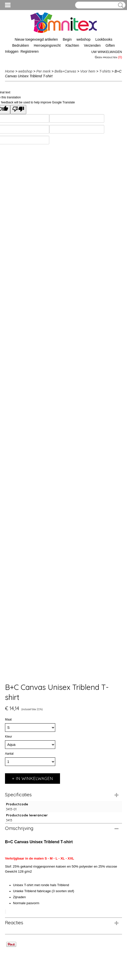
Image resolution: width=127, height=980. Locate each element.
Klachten (72, 45)
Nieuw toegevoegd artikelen (36, 39)
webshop (83, 39)
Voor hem (88, 71)
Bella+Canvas (65, 71)
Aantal (9, 754)
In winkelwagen (34, 778)
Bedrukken (21, 45)
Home (10, 71)
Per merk (43, 71)
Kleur (8, 737)
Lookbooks (104, 39)
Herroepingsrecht (47, 45)
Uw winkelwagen (107, 52)
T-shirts (105, 71)
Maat (8, 720)
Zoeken (120, 5)
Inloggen (12, 51)
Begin (67, 39)
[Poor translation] (18, 110)
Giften (110, 45)
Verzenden (92, 45)
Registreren (29, 51)
